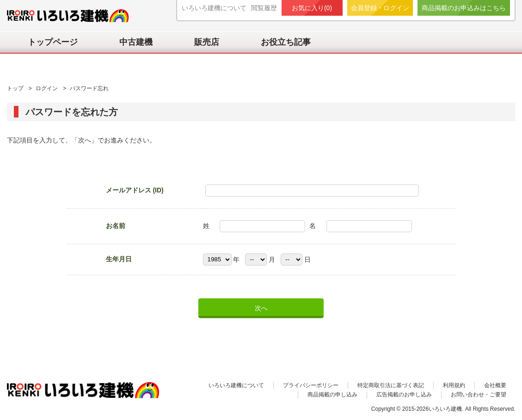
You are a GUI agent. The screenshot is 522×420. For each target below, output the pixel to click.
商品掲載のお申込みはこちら (464, 8)
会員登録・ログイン (380, 8)
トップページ (53, 42)
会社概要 (495, 385)
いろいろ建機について (214, 8)
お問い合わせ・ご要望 (479, 395)
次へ (261, 308)
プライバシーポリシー (311, 385)
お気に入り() (312, 8)
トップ (16, 88)
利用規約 (454, 385)
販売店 (207, 42)
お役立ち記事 (286, 42)
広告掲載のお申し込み (404, 395)
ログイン (47, 88)
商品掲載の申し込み (332, 395)
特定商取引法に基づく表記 (391, 385)
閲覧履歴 (264, 8)
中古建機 (136, 42)
